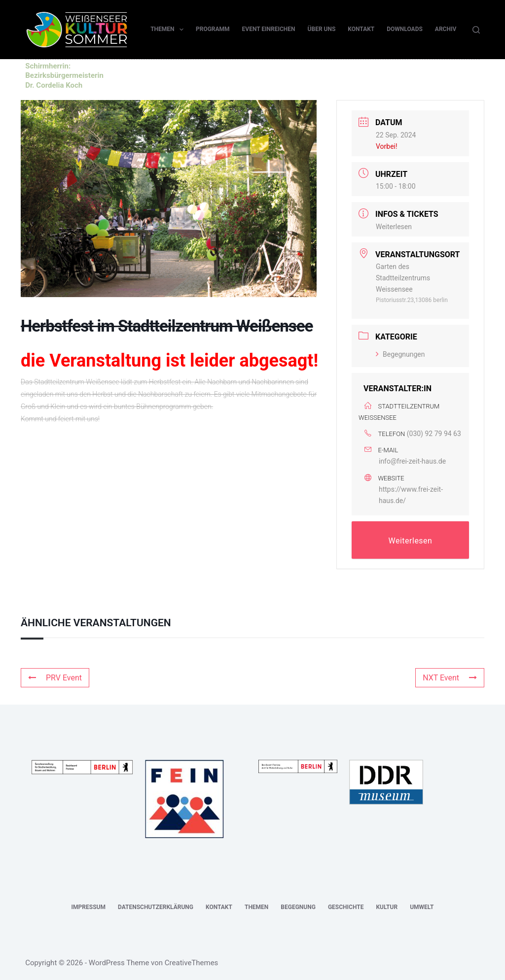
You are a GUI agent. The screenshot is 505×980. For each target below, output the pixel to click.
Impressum (89, 907)
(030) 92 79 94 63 (434, 434)
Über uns (322, 29)
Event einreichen (269, 29)
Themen (169, 30)
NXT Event (450, 678)
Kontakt (361, 29)
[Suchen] (476, 30)
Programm (213, 29)
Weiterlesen (394, 227)
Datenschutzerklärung (156, 907)
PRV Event (55, 678)
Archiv (446, 29)
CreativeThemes (192, 963)
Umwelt (422, 907)
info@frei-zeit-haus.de (412, 461)
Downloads (405, 29)
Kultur (387, 907)
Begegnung (298, 907)
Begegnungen (400, 354)
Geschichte (346, 907)
